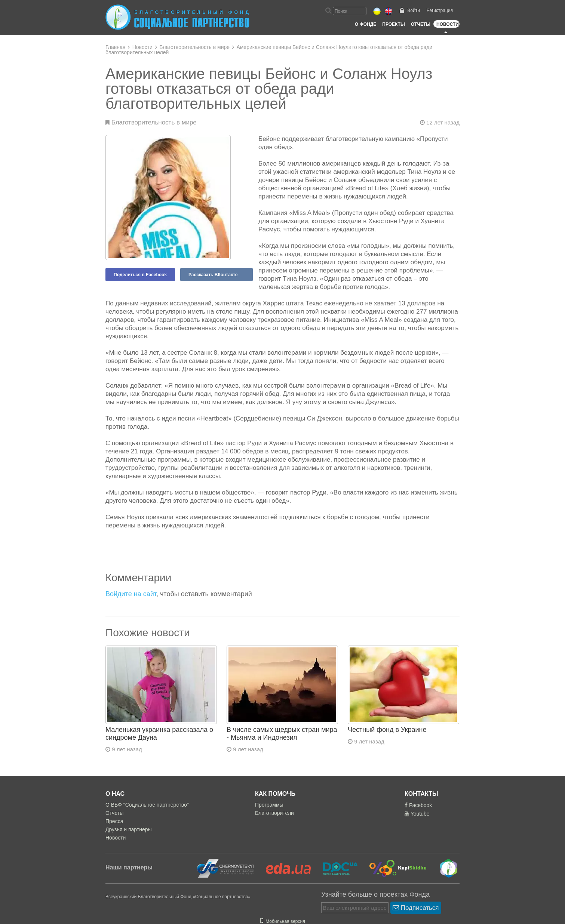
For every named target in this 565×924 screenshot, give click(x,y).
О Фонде (366, 24)
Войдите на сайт (131, 594)
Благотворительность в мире (194, 47)
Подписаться (416, 908)
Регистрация (440, 10)
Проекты (394, 24)
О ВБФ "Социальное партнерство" (147, 805)
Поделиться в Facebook (140, 275)
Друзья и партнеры (129, 829)
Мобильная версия (283, 921)
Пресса (114, 821)
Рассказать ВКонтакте (213, 275)
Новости (448, 24)
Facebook (418, 805)
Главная (115, 47)
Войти (414, 10)
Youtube (417, 814)
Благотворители (274, 813)
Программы (269, 805)
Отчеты (421, 24)
